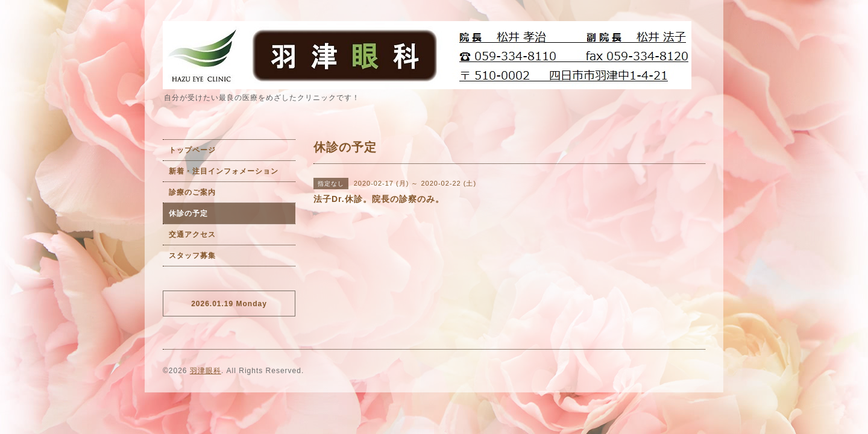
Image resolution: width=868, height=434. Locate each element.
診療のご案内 (192, 192)
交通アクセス (192, 234)
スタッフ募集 (192, 256)
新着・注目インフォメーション (224, 171)
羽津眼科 (206, 371)
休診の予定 (188, 213)
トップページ (192, 150)
